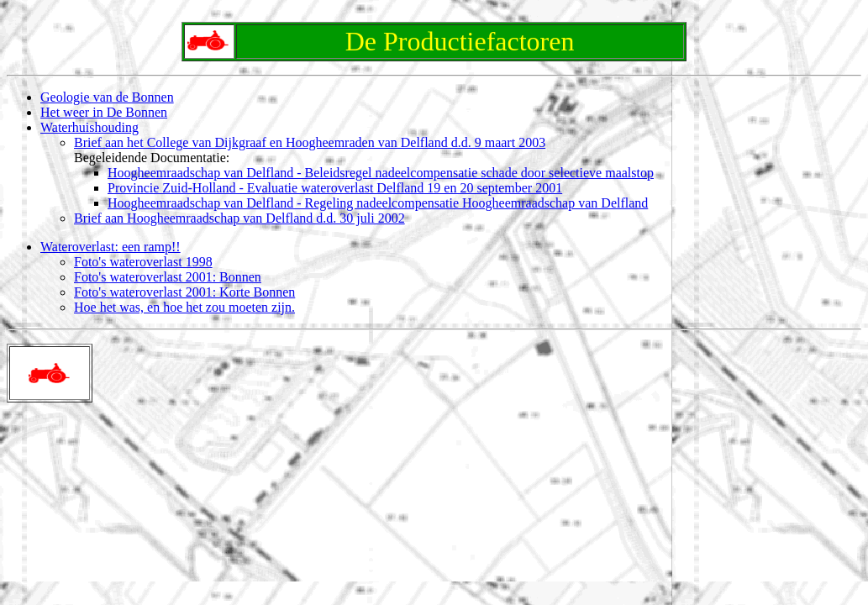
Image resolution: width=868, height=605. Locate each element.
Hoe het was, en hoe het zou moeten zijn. (184, 307)
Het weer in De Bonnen (104, 112)
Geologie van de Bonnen (107, 97)
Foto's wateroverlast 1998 (143, 262)
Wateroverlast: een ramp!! (110, 247)
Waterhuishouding (89, 127)
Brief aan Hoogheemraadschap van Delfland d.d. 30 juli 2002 (239, 218)
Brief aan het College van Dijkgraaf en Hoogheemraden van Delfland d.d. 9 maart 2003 (310, 142)
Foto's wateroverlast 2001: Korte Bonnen (184, 292)
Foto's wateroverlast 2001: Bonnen (168, 277)
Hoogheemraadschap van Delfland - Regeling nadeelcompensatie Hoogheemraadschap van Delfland (378, 203)
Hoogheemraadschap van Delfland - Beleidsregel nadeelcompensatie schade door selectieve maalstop (381, 173)
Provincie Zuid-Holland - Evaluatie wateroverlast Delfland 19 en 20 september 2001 (335, 188)
